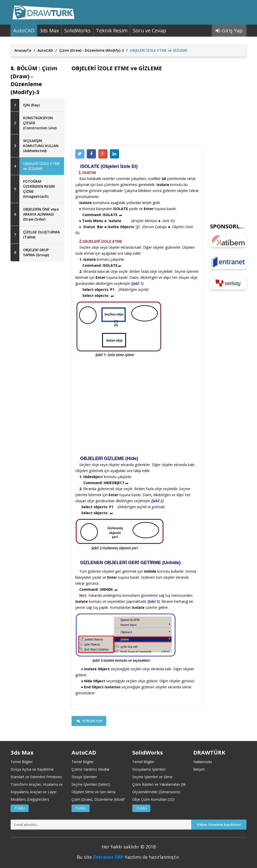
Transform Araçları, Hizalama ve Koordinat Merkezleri (54, 784)
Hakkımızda (203, 762)
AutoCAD (24, 30)
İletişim (199, 769)
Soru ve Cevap (149, 30)
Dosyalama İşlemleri (149, 769)
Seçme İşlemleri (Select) (91, 784)
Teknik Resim (112, 30)
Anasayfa (23, 50)
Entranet (103, 857)
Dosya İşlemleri (84, 777)
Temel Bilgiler (22, 762)
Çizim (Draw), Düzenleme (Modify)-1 (101, 799)
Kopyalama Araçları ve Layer (34, 792)
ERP (119, 857)
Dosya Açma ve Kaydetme (32, 769)
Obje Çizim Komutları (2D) (153, 799)
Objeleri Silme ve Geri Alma (93, 792)
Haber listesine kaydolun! (219, 824)
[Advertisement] (37, 347)
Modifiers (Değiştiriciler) (30, 799)
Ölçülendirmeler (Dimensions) (156, 792)
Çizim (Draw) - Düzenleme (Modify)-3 (91, 50)
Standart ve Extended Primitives (36, 777)
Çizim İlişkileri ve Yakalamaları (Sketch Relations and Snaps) (180, 784)
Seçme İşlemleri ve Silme (152, 777)
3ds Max (49, 30)
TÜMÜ (20, 808)
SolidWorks (77, 30)
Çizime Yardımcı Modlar (91, 769)
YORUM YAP (89, 721)
